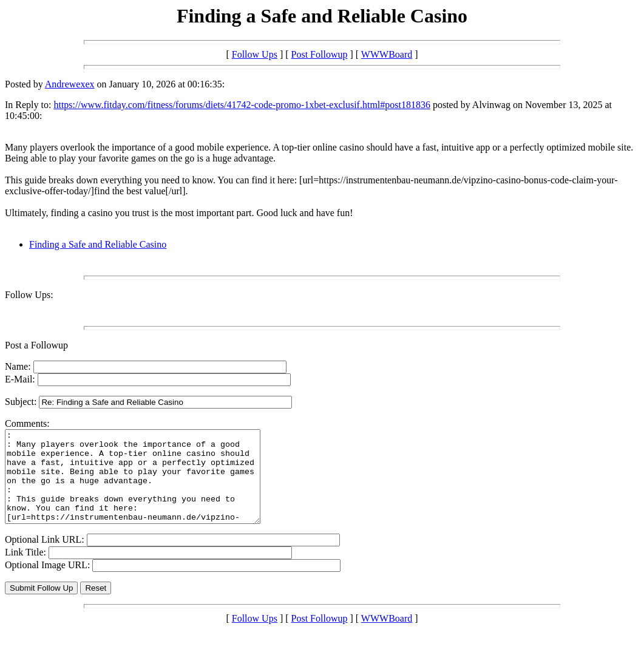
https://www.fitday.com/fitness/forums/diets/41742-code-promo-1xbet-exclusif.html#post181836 (242, 105)
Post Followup (320, 54)
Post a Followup (36, 345)
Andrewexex (70, 84)
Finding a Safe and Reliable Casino (98, 244)
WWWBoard (387, 54)
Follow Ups (255, 54)
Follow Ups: (29, 295)
